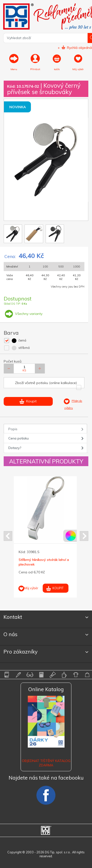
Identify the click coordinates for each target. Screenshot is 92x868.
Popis (13, 429)
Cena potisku (19, 438)
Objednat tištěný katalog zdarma (46, 763)
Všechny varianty (23, 314)
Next (84, 536)
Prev (8, 536)
